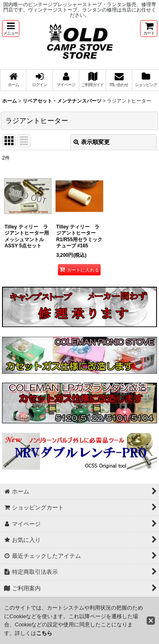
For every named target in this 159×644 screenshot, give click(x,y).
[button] (11, 29)
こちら (44, 633)
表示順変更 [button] (92, 142)
